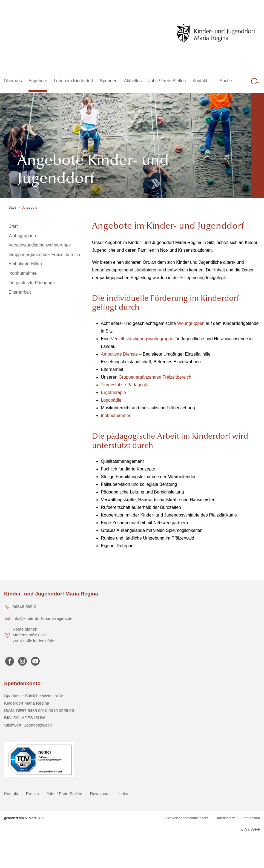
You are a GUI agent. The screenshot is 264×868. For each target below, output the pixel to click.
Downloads (100, 794)
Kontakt (11, 794)
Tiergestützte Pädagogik (124, 385)
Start (12, 207)
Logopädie (111, 400)
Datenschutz (225, 818)
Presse (32, 794)
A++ (255, 830)
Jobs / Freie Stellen (64, 794)
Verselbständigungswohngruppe (142, 339)
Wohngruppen (191, 323)
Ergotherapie (113, 392)
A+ (247, 830)
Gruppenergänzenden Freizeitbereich (155, 377)
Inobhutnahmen (116, 415)
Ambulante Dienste (119, 354)
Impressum (251, 818)
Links (123, 794)
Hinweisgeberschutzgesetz (187, 818)
